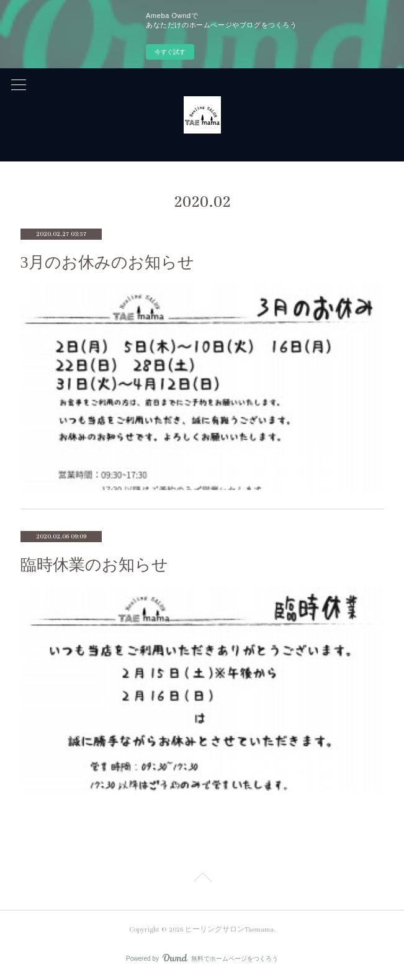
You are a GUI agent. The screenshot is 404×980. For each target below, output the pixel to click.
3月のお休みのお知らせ (107, 262)
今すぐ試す (170, 52)
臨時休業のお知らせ (94, 565)
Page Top (202, 879)
